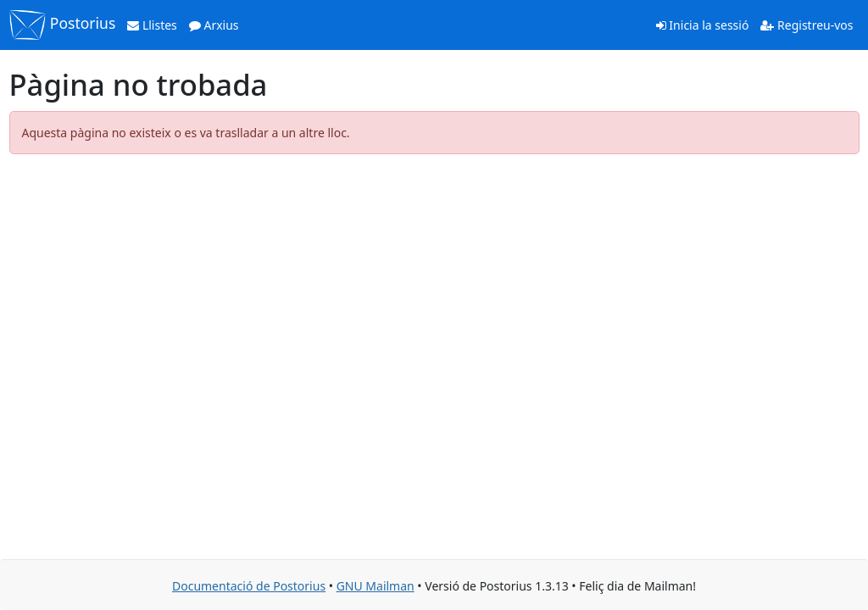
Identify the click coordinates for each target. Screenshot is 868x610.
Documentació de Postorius (249, 586)
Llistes (152, 25)
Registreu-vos (807, 25)
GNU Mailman (376, 586)
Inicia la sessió (703, 25)
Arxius (214, 25)
